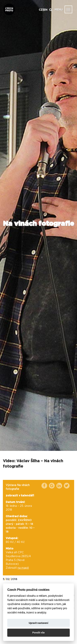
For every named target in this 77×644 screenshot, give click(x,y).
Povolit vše (38, 633)
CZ (41, 10)
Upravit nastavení (39, 623)
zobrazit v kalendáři (20, 496)
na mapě (23, 568)
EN (45, 10)
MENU (59, 10)
